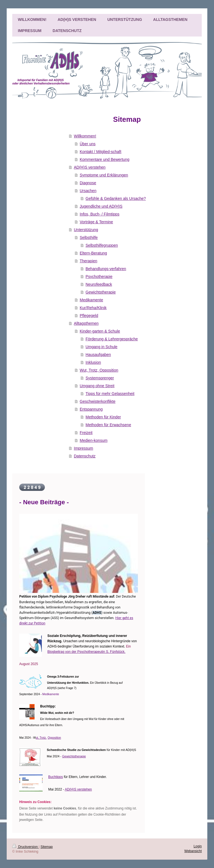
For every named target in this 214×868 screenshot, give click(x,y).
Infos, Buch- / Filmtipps (99, 214)
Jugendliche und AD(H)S (101, 206)
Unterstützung (86, 230)
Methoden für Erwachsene (108, 425)
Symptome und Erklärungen (104, 175)
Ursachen (88, 191)
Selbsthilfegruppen (102, 245)
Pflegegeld (89, 316)
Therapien (88, 261)
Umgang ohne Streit (97, 386)
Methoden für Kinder (103, 417)
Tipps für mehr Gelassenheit (110, 394)
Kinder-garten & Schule (100, 331)
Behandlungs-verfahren (106, 269)
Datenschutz (85, 456)
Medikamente (91, 300)
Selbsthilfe (89, 237)
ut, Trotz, (41, 738)
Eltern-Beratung (93, 253)
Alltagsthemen (86, 323)
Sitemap (47, 847)
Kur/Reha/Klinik (93, 308)
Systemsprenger (100, 378)
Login (198, 846)
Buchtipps (56, 777)
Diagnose (88, 183)
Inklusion (93, 362)
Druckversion (25, 847)
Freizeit (86, 433)
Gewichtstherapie (101, 292)
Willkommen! (85, 136)
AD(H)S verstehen (90, 167)
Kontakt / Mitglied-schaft (100, 152)
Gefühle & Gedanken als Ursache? (116, 198)
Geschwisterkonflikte (98, 401)
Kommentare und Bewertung (104, 159)
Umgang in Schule (101, 347)
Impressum (83, 448)
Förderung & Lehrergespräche (112, 339)
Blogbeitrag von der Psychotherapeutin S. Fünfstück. (86, 652)
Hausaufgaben (98, 355)
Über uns (88, 144)
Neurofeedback (99, 284)
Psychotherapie (99, 277)
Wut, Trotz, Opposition (99, 370)
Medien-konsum (94, 440)
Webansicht (193, 851)
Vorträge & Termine (96, 222)
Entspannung (91, 409)
